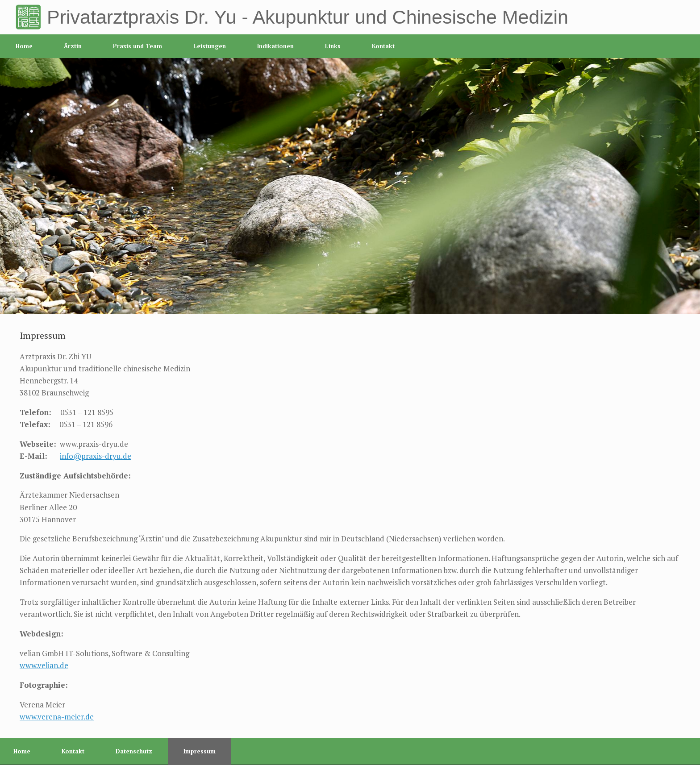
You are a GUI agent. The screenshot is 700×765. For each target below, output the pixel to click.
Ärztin (73, 46)
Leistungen (210, 46)
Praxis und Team (137, 46)
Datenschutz (134, 751)
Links (333, 46)
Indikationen (275, 46)
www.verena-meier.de (57, 717)
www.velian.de (44, 665)
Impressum (200, 751)
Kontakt (383, 46)
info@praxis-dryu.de (96, 456)
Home (24, 46)
